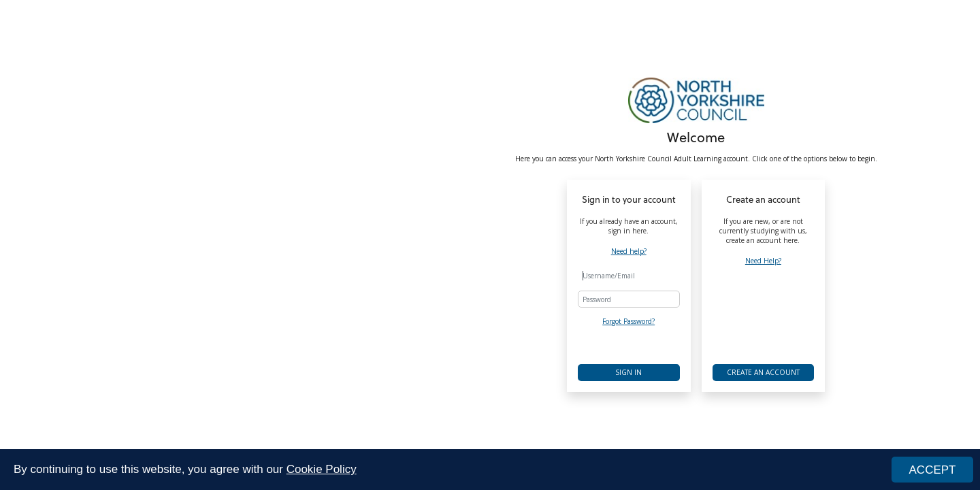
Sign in (628, 372)
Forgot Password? (628, 321)
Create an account (763, 372)
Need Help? (763, 261)
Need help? (629, 251)
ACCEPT (933, 470)
